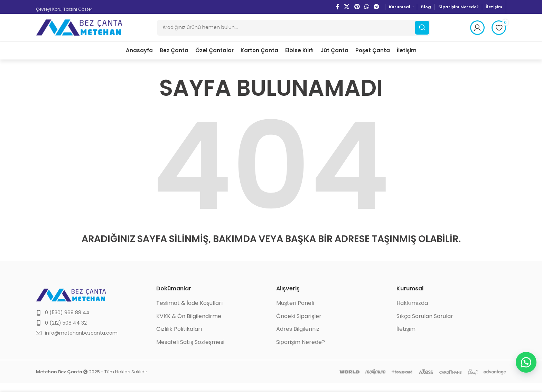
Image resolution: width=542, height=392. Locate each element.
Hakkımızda (412, 312)
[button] (525, 361)
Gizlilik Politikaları (179, 338)
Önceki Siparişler (299, 325)
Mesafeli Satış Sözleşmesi (190, 351)
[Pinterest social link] (357, 7)
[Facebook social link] (338, 7)
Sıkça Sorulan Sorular (425, 325)
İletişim (406, 338)
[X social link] (347, 7)
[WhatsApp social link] (367, 7)
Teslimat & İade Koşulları (189, 312)
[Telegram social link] (377, 7)
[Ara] (294, 32)
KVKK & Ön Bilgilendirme (189, 325)
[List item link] (91, 321)
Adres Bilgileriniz (298, 338)
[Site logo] (79, 32)
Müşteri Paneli (295, 312)
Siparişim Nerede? (301, 351)
